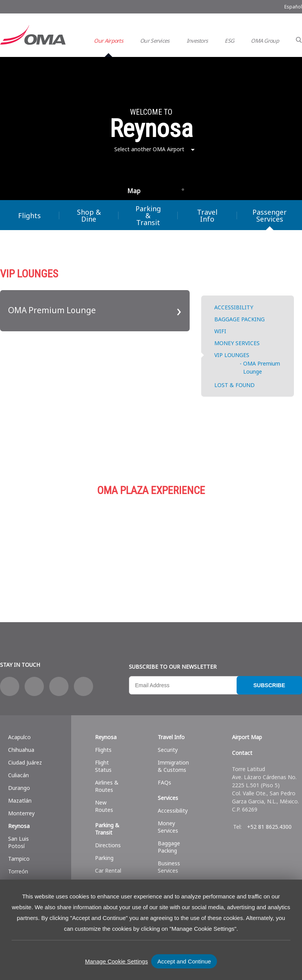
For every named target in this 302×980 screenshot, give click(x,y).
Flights (29, 215)
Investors (197, 41)
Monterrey (21, 813)
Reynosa (19, 826)
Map (134, 191)
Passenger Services (269, 215)
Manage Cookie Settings (116, 961)
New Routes (104, 806)
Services (168, 798)
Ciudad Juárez (25, 762)
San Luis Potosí (18, 842)
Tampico (19, 859)
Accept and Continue (184, 961)
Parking (185, 545)
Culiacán (18, 775)
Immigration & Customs (173, 766)
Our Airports (108, 41)
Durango (19, 788)
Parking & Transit (148, 215)
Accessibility (173, 811)
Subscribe (269, 685)
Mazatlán (20, 801)
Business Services (169, 867)
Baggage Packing (169, 847)
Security (168, 750)
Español (293, 7)
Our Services (155, 41)
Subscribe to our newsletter (173, 667)
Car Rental (108, 871)
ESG (229, 41)
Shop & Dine (89, 215)
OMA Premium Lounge (52, 310)
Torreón (18, 871)
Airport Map (247, 737)
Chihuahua (21, 750)
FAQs (164, 782)
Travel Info (207, 215)
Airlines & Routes (107, 786)
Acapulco (19, 737)
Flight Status (103, 766)
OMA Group (265, 41)
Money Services (168, 827)
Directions (108, 845)
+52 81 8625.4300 (269, 827)
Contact (242, 753)
